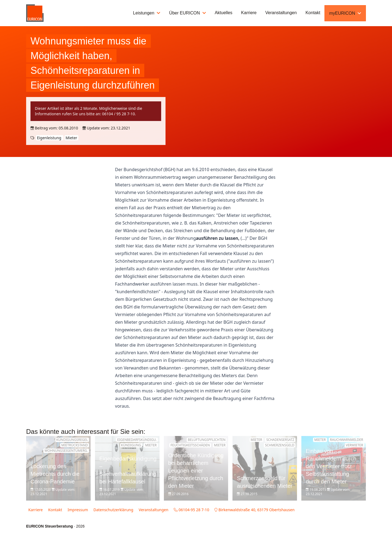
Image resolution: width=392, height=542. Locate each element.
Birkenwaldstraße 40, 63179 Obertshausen (255, 510)
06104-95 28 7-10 (191, 510)
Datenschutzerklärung (113, 510)
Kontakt (313, 13)
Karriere (249, 13)
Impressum (78, 510)
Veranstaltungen (281, 13)
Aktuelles (224, 13)
